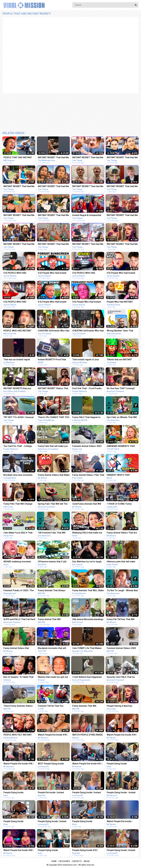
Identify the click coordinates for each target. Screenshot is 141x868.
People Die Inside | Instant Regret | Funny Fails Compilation (51, 793)
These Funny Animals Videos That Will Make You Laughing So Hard (18, 706)
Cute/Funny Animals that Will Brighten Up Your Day (87, 504)
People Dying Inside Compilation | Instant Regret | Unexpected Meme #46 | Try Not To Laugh (52, 850)
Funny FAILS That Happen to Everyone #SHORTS (86, 418)
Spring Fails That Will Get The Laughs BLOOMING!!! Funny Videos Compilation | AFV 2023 (53, 504)
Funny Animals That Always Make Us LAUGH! (52, 591)
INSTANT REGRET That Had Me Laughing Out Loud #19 (53, 215)
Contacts (77, 861)
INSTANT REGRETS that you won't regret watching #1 (17, 389)
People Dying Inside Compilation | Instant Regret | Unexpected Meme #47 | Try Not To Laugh (87, 822)
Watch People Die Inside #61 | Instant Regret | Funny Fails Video (87, 764)
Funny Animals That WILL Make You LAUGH (88, 591)
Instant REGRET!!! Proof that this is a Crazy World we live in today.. (53, 360)
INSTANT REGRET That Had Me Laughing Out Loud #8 (88, 244)
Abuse (87, 861)
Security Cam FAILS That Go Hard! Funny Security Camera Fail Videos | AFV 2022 (121, 677)
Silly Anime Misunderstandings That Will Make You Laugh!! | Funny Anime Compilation (88, 620)
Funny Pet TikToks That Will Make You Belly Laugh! (121, 620)
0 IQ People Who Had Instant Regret (52, 273)
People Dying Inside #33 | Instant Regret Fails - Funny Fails (86, 850)
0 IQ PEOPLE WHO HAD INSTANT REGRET (15, 273)
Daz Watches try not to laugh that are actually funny (87, 562)
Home (54, 861)
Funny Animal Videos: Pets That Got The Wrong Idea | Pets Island (88, 475)
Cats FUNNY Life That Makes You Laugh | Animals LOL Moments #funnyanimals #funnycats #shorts (87, 648)
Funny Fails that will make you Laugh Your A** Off (53, 446)
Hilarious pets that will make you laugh (121, 562)
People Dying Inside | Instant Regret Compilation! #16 (121, 850)
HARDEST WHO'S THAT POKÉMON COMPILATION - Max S (122, 475)
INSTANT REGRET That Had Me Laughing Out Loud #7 (19, 187)
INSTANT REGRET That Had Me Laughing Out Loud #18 (122, 215)
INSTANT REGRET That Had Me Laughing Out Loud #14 (88, 158)
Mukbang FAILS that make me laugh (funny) (87, 533)
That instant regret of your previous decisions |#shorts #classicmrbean (87, 360)
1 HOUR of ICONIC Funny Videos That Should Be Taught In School (122, 504)
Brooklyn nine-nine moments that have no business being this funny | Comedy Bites (18, 475)
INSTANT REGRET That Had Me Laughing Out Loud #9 (53, 187)
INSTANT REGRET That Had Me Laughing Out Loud (53, 158)
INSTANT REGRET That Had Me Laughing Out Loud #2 (122, 187)
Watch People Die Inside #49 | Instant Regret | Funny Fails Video (122, 735)
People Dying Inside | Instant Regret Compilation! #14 (52, 822)
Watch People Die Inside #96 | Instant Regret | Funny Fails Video (18, 764)
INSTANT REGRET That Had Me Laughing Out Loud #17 (19, 244)
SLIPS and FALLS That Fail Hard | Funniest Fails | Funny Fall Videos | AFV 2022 (19, 620)
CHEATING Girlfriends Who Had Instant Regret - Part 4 (54, 331)
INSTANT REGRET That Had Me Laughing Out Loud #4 (19, 215)
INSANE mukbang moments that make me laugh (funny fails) (17, 562)
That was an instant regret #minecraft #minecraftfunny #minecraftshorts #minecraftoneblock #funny (18, 360)
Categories (64, 861)
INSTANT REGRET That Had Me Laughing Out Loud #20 (122, 158)
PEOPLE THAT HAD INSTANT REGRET (18, 158)
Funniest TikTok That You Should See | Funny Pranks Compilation (51, 706)
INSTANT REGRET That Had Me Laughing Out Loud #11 (88, 187)
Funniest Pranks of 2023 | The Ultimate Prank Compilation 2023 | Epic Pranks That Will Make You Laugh (19, 591)
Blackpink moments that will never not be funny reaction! (52, 648)
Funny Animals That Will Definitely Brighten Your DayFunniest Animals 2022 (86, 706)
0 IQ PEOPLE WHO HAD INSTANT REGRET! (15, 302)
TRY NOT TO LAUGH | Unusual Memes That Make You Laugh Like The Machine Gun (19, 418)
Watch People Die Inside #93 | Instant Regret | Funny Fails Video (53, 735)
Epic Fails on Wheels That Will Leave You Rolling (122, 418)
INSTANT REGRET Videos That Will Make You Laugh (53, 389)
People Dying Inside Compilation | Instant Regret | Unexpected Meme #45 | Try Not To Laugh (121, 764)
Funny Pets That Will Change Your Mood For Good (18, 504)
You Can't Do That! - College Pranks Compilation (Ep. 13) (18, 446)
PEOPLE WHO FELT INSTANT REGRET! (18, 735)
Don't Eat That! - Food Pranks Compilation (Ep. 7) (87, 389)
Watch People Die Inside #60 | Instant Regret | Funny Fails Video (18, 850)
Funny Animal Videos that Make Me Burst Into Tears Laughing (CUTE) (54, 475)
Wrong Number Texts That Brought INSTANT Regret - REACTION (120, 331)
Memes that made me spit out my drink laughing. (53, 677)
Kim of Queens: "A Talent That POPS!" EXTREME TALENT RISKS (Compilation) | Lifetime (19, 677)
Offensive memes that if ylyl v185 (52, 562)
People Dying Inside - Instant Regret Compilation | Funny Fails (121, 793)
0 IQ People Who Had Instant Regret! (52, 302)
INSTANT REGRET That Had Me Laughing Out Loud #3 (122, 244)
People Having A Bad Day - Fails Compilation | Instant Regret (120, 706)
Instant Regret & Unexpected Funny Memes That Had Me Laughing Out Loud (87, 215)
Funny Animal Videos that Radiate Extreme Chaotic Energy (16, 648)
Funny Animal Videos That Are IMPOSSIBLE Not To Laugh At (122, 533)
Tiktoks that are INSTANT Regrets (119, 360)
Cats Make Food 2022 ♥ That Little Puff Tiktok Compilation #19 (18, 533)
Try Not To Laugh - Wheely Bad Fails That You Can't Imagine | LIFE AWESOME (122, 591)
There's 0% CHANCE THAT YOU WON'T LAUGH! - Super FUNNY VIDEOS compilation (54, 418)
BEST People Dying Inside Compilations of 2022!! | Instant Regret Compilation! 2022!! (54, 764)
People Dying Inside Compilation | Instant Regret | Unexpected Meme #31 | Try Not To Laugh (18, 822)
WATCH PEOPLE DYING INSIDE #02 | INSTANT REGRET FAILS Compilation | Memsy (88, 735)
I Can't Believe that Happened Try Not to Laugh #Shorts (87, 677)
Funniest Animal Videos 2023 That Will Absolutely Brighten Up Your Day (87, 446)
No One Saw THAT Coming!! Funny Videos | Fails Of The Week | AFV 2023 (121, 389)
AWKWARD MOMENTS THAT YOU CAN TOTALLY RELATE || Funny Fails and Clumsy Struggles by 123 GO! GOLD (121, 446)
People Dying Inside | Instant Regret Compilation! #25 (87, 793)
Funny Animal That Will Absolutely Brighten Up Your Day (52, 620)
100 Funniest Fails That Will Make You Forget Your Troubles (54, 533)
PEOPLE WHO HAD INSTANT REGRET (17, 331)
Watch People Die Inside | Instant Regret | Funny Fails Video (120, 822)
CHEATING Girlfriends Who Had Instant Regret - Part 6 (88, 331)
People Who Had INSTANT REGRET (120, 302)
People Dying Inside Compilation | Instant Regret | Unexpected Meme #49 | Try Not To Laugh (18, 793)
